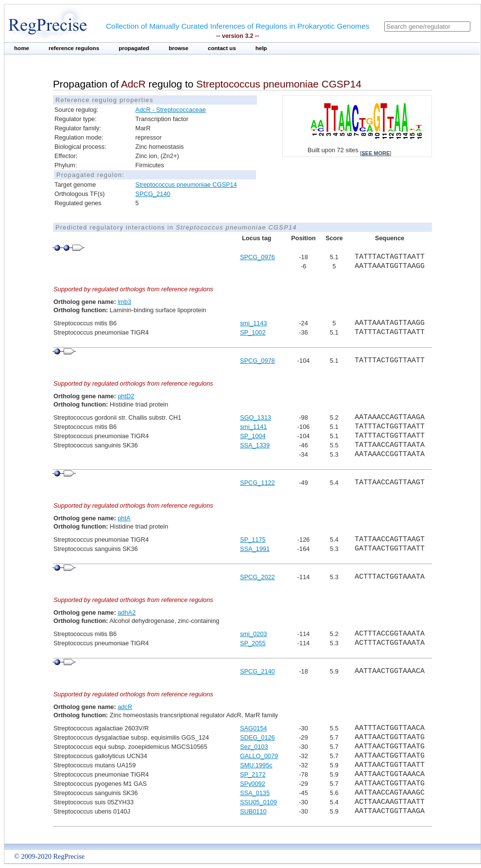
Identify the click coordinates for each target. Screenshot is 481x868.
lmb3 (124, 302)
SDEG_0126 (258, 737)
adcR (125, 707)
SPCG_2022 (258, 577)
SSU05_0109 (258, 802)
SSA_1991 (255, 549)
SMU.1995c (256, 765)
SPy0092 (253, 784)
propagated (134, 48)
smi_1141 (254, 427)
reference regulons (74, 48)
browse (179, 48)
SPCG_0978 (258, 361)
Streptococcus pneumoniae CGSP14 (186, 185)
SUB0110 (253, 811)
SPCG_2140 (153, 194)
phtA (124, 518)
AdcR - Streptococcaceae (171, 110)
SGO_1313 (256, 417)
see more (376, 153)
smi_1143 (254, 323)
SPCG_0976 (258, 257)
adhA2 (127, 612)
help (261, 48)
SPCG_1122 (258, 483)
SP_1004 (253, 436)
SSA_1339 (255, 445)
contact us (222, 48)
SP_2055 (253, 643)
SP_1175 (253, 540)
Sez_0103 (254, 747)
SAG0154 (254, 728)
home (22, 48)
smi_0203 (254, 634)
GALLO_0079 (259, 756)
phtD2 (126, 396)
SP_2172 (253, 774)
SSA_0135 (255, 793)
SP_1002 (253, 332)
